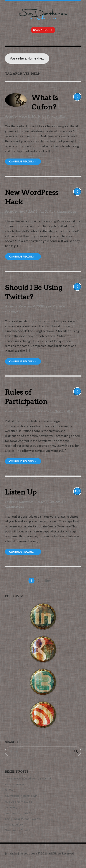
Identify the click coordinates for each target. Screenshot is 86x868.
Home (32, 58)
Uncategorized (66, 211)
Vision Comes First (16, 784)
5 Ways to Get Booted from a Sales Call (28, 778)
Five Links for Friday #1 (18, 830)
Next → (50, 580)
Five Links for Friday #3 (19, 802)
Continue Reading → (23, 161)
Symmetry (11, 807)
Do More (10, 790)
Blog (62, 116)
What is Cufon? (14, 825)
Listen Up (21, 492)
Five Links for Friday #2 (19, 813)
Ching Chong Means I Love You (23, 819)
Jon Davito (49, 116)
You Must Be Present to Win (21, 796)
